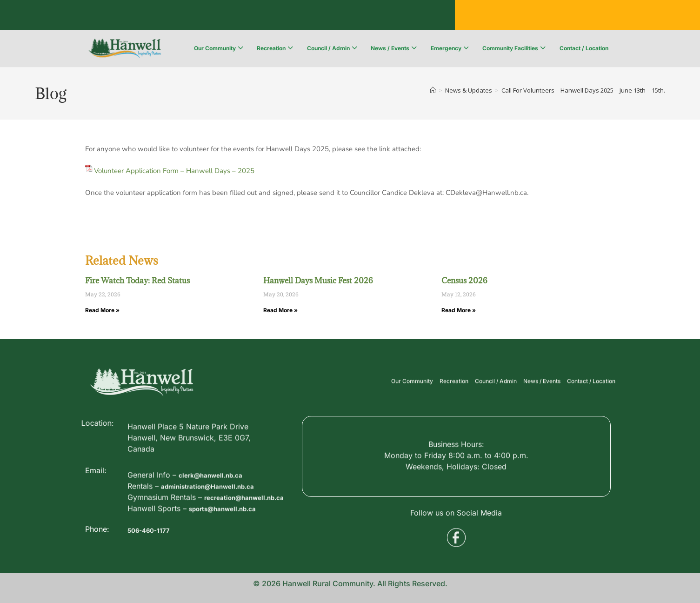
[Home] (433, 90)
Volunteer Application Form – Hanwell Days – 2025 (174, 171)
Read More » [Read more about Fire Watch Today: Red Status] (102, 310)
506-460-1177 (153, 542)
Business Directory (127, 16)
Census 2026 (464, 281)
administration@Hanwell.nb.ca (217, 520)
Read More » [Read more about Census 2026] (459, 310)
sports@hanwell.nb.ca (230, 553)
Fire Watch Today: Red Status (137, 281)
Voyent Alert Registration (314, 16)
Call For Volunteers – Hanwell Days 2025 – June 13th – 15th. (583, 90)
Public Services (214, 16)
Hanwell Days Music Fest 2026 (318, 281)
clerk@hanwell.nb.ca (217, 509)
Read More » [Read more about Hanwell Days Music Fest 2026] (280, 310)
